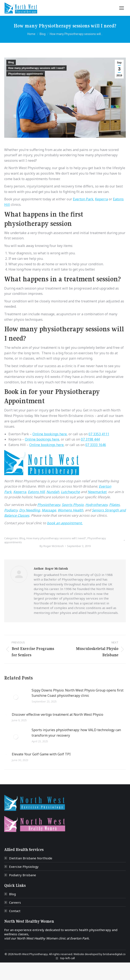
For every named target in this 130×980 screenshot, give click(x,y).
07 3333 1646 (96, 445)
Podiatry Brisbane (23, 875)
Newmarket (97, 492)
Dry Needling (30, 510)
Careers (15, 902)
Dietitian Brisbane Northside (31, 858)
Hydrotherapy (96, 505)
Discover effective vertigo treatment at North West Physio (58, 714)
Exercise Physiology (24, 867)
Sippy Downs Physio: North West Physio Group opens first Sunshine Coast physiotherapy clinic (78, 693)
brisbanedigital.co (114, 954)
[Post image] (16, 697)
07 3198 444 (90, 439)
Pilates (114, 505)
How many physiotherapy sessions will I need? (36, 68)
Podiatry (11, 510)
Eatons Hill (36, 492)
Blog (11, 62)
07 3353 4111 (99, 434)
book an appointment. (65, 523)
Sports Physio (73, 505)
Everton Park (83, 199)
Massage (49, 510)
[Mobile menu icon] (122, 8)
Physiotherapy (49, 505)
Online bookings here (50, 434)
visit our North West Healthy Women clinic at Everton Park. (47, 938)
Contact (15, 911)
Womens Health (70, 510)
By (52, 546)
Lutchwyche (70, 492)
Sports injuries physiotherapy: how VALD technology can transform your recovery (76, 733)
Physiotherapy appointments (26, 74)
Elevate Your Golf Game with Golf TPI (41, 754)
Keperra (101, 199)
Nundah (53, 492)
